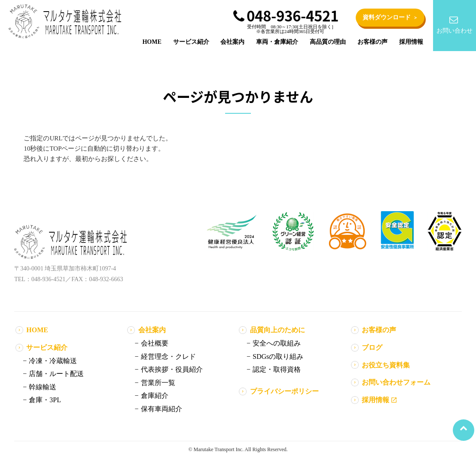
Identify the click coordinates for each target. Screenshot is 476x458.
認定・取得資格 (277, 369)
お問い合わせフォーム (396, 382)
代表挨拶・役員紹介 (172, 369)
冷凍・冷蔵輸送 (53, 361)
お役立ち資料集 (386, 365)
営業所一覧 (158, 383)
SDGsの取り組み (278, 356)
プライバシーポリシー (284, 391)
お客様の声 (372, 42)
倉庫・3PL (45, 400)
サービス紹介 (191, 42)
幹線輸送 (43, 387)
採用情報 (411, 42)
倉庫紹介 (155, 396)
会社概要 (155, 343)
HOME (152, 42)
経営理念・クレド (168, 356)
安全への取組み (277, 343)
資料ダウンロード (390, 18)
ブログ (372, 347)
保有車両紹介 (162, 409)
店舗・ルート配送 (56, 374)
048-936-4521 (286, 16)
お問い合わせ (453, 25)
